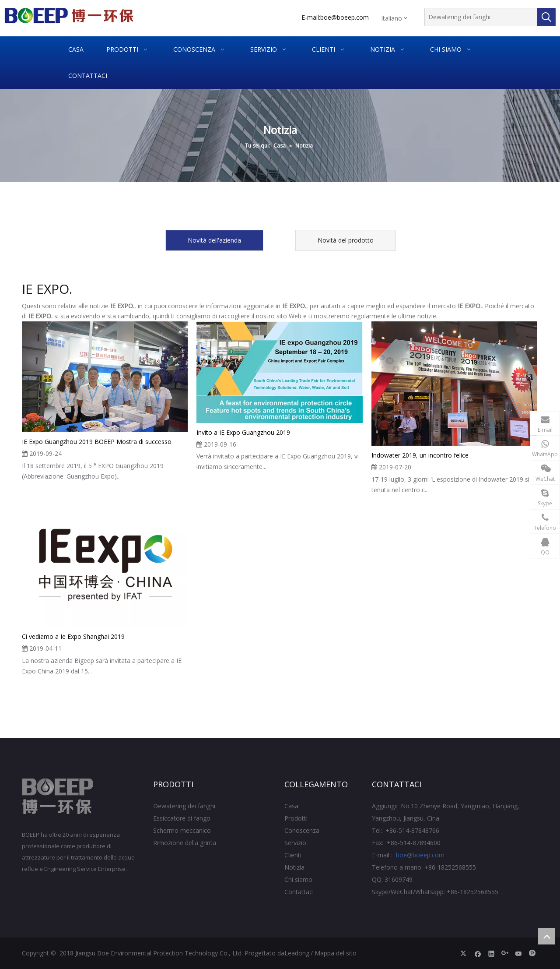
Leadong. (297, 953)
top (546, 936)
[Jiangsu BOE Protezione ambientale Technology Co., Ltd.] (58, 796)
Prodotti (296, 818)
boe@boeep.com (345, 17)
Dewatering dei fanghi (184, 806)
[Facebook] (478, 953)
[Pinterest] (532, 953)
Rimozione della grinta (185, 843)
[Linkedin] (492, 953)
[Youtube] (519, 953)
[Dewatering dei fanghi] (481, 17)
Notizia (294, 867)
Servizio (295, 843)
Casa (291, 806)
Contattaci (299, 892)
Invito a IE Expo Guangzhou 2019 (243, 432)
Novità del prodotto (346, 240)
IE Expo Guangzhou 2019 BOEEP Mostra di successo (97, 442)
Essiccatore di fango (182, 818)
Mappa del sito (336, 953)
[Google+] (505, 953)
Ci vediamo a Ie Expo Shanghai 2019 (73, 636)
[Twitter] (464, 953)
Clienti (293, 855)
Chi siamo (298, 879)
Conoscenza (302, 830)
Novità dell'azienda (214, 240)
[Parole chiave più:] (546, 17)
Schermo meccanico (182, 830)
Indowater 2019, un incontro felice (420, 455)
